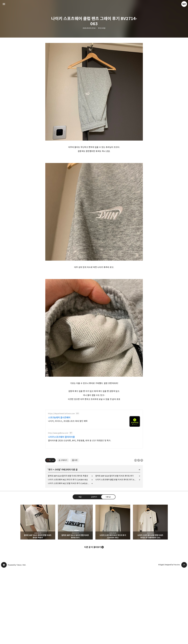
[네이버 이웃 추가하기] (75, 535)
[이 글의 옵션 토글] (53, 535)
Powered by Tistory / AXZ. (17, 640)
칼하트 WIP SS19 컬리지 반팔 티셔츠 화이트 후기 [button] (75, 597)
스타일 (57, 545)
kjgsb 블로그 (4, 640)
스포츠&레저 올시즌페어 (59, 493)
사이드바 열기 (4, 4)
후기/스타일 (102, 28)
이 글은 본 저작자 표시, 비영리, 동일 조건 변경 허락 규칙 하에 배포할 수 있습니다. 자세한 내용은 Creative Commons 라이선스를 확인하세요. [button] (139, 535)
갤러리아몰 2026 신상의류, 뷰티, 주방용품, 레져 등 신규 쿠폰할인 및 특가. (80, 516)
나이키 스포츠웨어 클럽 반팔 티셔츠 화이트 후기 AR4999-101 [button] (150, 597)
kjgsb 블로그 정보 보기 (184, 4)
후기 (50, 545)
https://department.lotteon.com (61, 489)
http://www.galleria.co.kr (58, 508)
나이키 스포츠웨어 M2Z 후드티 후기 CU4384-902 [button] (113, 597)
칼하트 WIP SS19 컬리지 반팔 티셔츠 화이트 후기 (115, 551)
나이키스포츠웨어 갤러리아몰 (61, 512)
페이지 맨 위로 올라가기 (184, 640)
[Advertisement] (94, 59)
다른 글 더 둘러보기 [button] (93, 622)
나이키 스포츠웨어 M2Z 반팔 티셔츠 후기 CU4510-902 (70, 558)
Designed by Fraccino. (172, 640)
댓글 (80, 572)
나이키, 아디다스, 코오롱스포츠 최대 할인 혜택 (68, 496)
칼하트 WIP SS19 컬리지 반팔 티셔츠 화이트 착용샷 (68, 551)
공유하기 (94, 572)
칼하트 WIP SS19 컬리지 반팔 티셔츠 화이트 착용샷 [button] (38, 597)
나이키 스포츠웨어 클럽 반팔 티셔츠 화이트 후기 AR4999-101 (118, 555)
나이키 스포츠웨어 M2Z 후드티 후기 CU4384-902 (68, 555)
